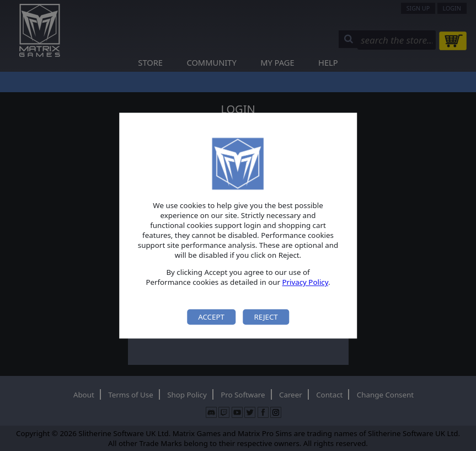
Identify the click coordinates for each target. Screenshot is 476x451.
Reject (266, 317)
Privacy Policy (305, 283)
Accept (211, 317)
